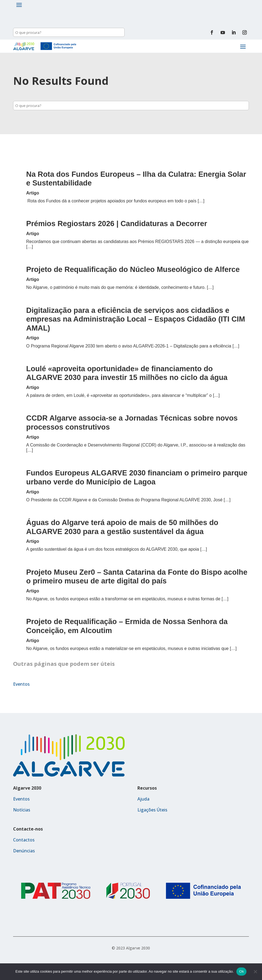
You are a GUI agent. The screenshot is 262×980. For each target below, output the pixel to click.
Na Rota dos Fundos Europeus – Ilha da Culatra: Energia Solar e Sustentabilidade (136, 179)
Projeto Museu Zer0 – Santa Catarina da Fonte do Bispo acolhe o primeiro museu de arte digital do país (137, 577)
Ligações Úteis (152, 810)
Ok (241, 971)
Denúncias (24, 851)
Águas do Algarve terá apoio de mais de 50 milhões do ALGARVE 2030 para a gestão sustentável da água (122, 527)
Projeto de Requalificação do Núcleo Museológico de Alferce (133, 269)
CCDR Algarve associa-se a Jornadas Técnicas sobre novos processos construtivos (132, 422)
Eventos (21, 684)
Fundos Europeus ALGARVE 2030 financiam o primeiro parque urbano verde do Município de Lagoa (137, 477)
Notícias (22, 810)
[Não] (255, 972)
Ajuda (143, 799)
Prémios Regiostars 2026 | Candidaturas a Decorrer (117, 224)
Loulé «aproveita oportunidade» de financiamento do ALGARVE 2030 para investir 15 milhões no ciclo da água (127, 373)
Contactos (24, 840)
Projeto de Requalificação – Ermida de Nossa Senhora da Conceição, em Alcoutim (127, 626)
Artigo (33, 193)
